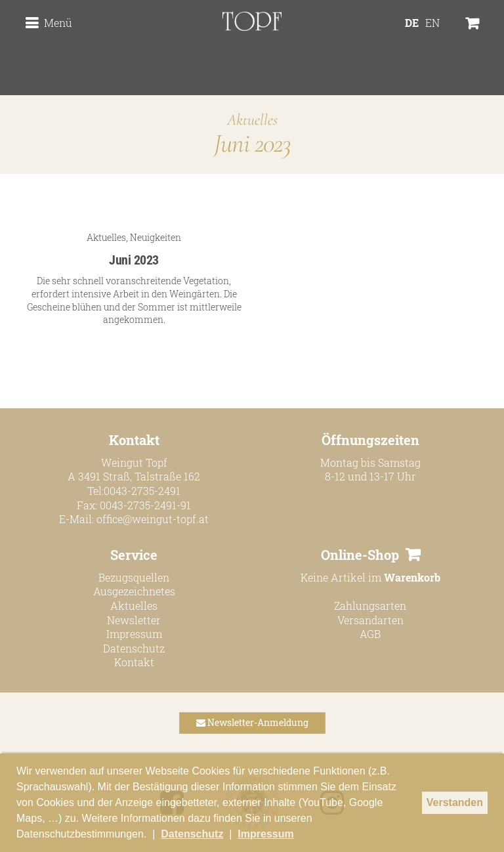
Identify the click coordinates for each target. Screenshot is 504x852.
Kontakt (134, 662)
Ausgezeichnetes (134, 591)
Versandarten (370, 620)
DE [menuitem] (414, 44)
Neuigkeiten (156, 237)
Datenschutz (134, 648)
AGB (370, 634)
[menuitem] (414, 44)
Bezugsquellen (134, 577)
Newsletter (134, 620)
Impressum (134, 634)
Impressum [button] (265, 834)
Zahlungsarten (370, 606)
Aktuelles (106, 237)
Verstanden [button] (455, 802)
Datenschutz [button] (192, 834)
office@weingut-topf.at (153, 519)
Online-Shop (360, 555)
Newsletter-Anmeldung (252, 722)
